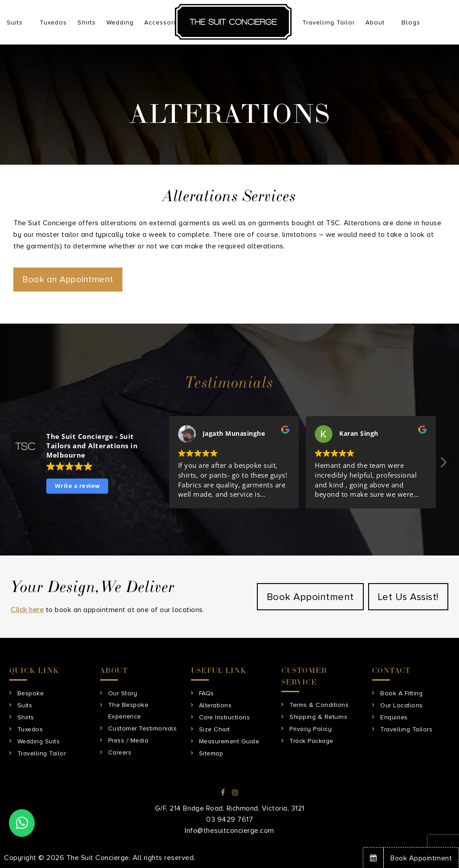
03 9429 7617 (229, 819)
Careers (120, 752)
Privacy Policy (311, 729)
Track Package (311, 741)
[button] (443, 465)
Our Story (123, 693)
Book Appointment (310, 597)
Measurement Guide (229, 741)
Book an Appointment (68, 280)
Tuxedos (30, 729)
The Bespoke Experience (128, 711)
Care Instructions (225, 717)
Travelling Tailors (406, 729)
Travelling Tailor (42, 753)
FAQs (207, 693)
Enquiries (394, 717)
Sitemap (211, 753)
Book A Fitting (401, 693)
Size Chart (215, 729)
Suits (25, 705)
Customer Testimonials (143, 728)
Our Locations (402, 705)
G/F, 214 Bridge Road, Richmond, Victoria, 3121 (230, 808)
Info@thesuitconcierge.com (229, 831)
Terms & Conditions (319, 705)
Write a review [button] (77, 486)
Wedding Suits (39, 741)
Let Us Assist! (408, 597)
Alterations (215, 705)
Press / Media (128, 740)
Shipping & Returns (318, 717)
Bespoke (31, 693)
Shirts (26, 717)
